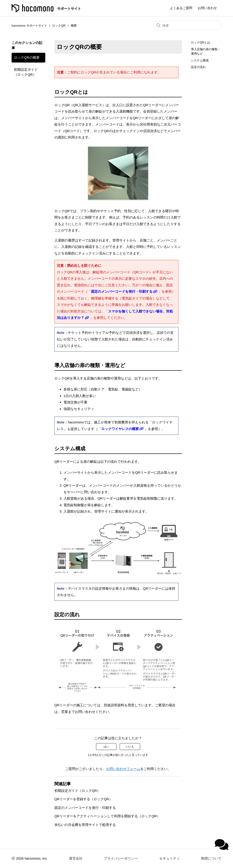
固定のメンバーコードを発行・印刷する (122, 291)
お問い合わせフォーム (123, 769)
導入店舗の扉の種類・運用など (206, 52)
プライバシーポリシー (121, 858)
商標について (211, 858)
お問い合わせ (207, 8)
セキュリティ (170, 858)
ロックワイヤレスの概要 (120, 429)
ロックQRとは (201, 42)
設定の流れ (198, 67)
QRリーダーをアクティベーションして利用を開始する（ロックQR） (107, 816)
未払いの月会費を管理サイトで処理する (85, 825)
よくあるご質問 (181, 8)
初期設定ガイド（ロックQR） (26, 72)
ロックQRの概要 (27, 57)
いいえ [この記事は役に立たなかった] (130, 747)
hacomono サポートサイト (29, 26)
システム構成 (200, 60)
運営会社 (76, 858)
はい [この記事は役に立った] (106, 747)
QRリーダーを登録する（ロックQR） (83, 799)
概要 (74, 26)
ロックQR (59, 26)
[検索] (187, 25)
